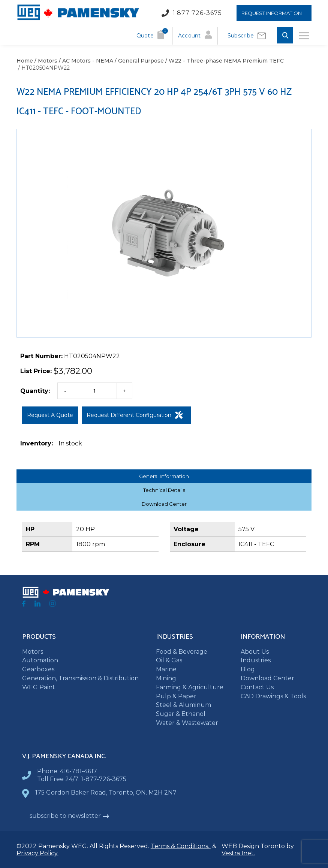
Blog (248, 669)
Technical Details (164, 490)
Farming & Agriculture (190, 687)
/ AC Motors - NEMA (85, 61)
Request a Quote (50, 415)
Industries (256, 660)
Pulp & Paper (176, 696)
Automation (40, 660)
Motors (33, 652)
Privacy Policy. (37, 853)
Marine (166, 669)
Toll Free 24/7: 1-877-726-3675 (82, 779)
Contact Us (257, 687)
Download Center (164, 504)
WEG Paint (39, 687)
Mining (166, 678)
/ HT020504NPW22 (43, 68)
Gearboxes (38, 669)
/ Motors (45, 61)
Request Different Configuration (135, 415)
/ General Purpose (139, 61)
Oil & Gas (169, 660)
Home (25, 61)
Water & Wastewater (187, 723)
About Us (255, 652)
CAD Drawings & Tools (273, 696)
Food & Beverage (182, 652)
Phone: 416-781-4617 (67, 771)
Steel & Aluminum (183, 705)
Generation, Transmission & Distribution (80, 678)
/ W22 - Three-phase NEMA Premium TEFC (224, 61)
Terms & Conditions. (181, 846)
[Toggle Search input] (285, 36)
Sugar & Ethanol (181, 714)
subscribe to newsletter (70, 816)
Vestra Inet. (238, 853)
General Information (164, 476)
